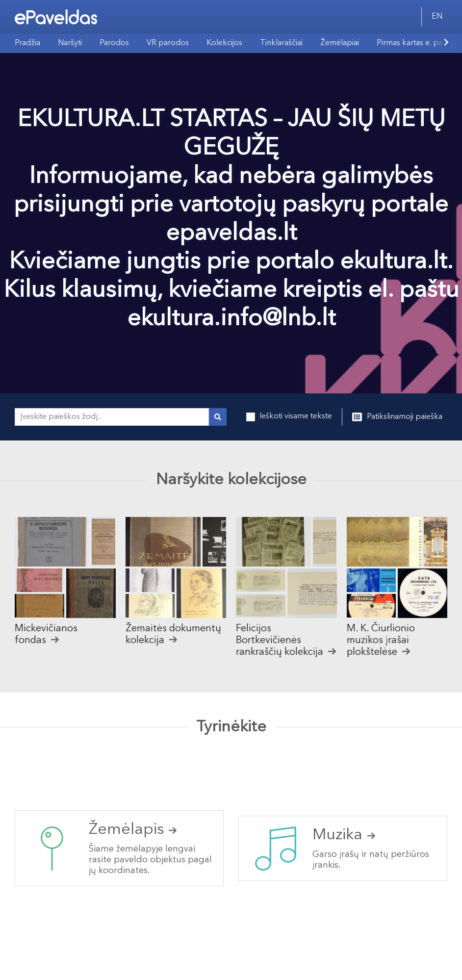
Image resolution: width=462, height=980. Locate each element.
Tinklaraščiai (281, 43)
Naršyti (70, 43)
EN (437, 17)
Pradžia (27, 43)
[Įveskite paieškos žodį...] (112, 417)
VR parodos (168, 43)
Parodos (114, 43)
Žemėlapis (133, 830)
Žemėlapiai (340, 43)
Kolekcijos (224, 43)
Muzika (344, 835)
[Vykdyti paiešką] (218, 417)
